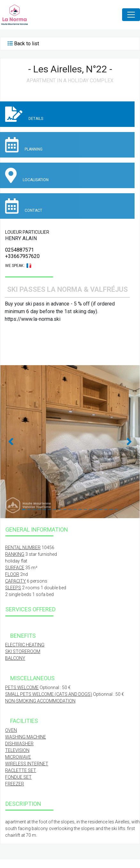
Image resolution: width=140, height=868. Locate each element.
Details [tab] (24, 114)
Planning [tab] (24, 145)
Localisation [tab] (27, 175)
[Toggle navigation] (131, 15)
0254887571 (19, 250)
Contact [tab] (24, 206)
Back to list (27, 44)
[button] (11, 442)
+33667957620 (22, 256)
